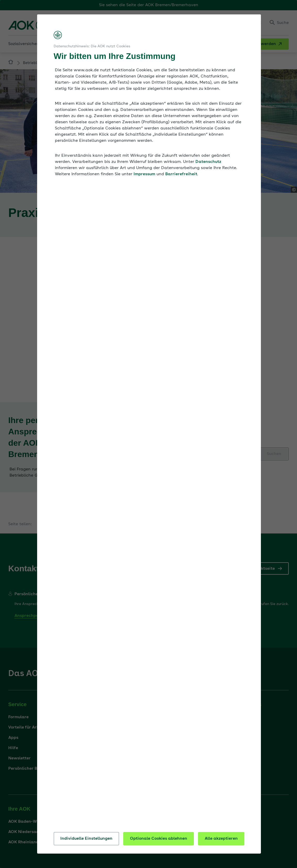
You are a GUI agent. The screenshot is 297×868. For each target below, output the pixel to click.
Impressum (144, 174)
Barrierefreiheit (181, 174)
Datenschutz (208, 162)
